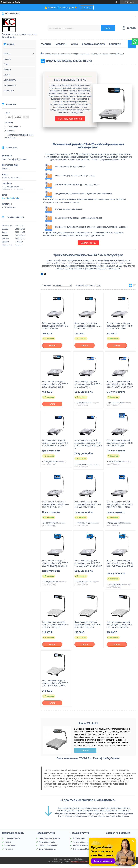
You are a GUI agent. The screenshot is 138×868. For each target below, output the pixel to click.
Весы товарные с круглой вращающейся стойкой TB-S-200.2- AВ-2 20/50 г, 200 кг (120, 504)
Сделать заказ (88, 243)
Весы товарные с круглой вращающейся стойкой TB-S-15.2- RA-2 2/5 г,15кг (55, 625)
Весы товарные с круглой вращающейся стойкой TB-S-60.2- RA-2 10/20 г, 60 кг (120, 625)
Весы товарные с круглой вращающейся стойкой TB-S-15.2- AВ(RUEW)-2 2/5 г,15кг (55, 563)
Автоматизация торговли (84, 842)
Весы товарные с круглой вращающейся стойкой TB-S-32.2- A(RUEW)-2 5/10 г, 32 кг (120, 384)
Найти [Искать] (108, 28)
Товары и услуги (52, 54)
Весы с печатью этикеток (49, 838)
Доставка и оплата (94, 44)
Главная (46, 44)
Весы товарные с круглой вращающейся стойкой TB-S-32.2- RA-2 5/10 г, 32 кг (88, 625)
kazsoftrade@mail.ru (11, 198)
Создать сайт (6, 2)
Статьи (7, 75)
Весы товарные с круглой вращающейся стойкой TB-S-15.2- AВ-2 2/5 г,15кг (120, 443)
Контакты (86, 7)
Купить (52, 346)
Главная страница (13, 838)
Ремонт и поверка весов (83, 845)
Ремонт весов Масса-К (83, 849)
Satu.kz (81, 859)
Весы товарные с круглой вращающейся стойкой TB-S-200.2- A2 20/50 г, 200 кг (55, 384)
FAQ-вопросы (10, 85)
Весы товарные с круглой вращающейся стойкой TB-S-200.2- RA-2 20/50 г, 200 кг (55, 683)
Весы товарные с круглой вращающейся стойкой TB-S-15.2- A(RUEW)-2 (88, 384)
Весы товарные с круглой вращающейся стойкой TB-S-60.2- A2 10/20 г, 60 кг (120, 326)
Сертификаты (10, 80)
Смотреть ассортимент (70, 119)
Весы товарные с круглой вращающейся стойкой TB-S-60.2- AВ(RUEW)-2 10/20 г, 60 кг (120, 565)
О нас (6, 64)
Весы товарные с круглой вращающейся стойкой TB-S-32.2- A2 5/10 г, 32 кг (88, 326)
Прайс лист (9, 91)
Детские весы (79, 838)
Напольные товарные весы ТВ (75, 54)
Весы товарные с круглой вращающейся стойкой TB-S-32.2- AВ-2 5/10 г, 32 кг (55, 504)
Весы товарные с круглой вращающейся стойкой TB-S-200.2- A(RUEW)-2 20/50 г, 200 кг (88, 444)
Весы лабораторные (48, 849)
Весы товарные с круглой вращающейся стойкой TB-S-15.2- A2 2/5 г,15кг (55, 326)
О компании (10, 845)
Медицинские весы (47, 842)
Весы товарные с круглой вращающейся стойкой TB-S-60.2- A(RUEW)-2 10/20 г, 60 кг (56, 443)
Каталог (7, 54)
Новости (7, 59)
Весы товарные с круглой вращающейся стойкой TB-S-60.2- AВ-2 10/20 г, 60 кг (88, 504)
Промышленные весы (48, 845)
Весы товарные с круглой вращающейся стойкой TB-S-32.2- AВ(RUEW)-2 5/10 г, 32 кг (88, 563)
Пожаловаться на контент (81, 862)
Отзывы (7, 69)
